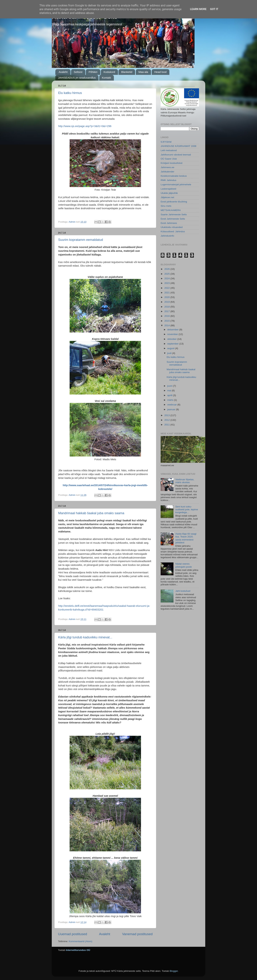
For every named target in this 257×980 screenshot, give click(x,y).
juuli (170, 353)
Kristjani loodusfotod (172, 163)
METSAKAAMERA (171, 210)
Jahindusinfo (167, 236)
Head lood (160, 72)
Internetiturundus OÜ (78, 950)
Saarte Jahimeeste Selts (174, 214)
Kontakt (106, 78)
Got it (214, 9)
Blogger (174, 971)
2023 (167, 283)
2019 (167, 302)
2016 (167, 316)
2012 (167, 420)
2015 (167, 321)
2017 (167, 311)
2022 (167, 288)
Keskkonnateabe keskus (174, 176)
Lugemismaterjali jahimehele (176, 184)
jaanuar (172, 409)
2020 (167, 297)
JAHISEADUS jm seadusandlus (77, 78)
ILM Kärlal (166, 142)
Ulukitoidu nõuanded (172, 227)
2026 (167, 269)
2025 (167, 274)
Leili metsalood (169, 150)
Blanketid (127, 72)
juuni (170, 386)
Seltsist (78, 72)
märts (171, 400)
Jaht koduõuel (183, 591)
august (171, 348)
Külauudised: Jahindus (173, 231)
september (173, 344)
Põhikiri (93, 72)
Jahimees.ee (167, 167)
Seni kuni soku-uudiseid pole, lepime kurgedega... (187, 509)
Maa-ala (143, 72)
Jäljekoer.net (167, 197)
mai (170, 390)
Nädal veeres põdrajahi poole (183, 565)
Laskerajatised (168, 189)
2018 (167, 307)
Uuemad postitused (73, 934)
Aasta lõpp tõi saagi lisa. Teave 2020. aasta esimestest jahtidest (186, 538)
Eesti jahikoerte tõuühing (174, 202)
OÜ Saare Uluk (169, 159)
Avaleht (63, 72)
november (173, 334)
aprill (170, 395)
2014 (167, 325)
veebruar (172, 405)
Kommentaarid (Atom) (80, 941)
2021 (167, 293)
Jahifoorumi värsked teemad (176, 155)
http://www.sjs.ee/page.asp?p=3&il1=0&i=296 (85, 126)
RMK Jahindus (168, 180)
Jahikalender (167, 172)
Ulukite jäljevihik (169, 193)
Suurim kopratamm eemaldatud (81, 240)
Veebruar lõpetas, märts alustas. (185, 481)
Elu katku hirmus (70, 93)
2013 (167, 415)
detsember (173, 330)
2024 (167, 278)
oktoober (172, 339)
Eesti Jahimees (169, 223)
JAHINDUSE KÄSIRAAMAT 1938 (178, 146)
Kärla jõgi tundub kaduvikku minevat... (85, 637)
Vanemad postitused (137, 934)
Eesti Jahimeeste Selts (173, 219)
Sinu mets (166, 206)
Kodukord (109, 72)
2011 (167, 425)
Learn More (198, 9)
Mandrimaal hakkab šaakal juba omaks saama (91, 513)
